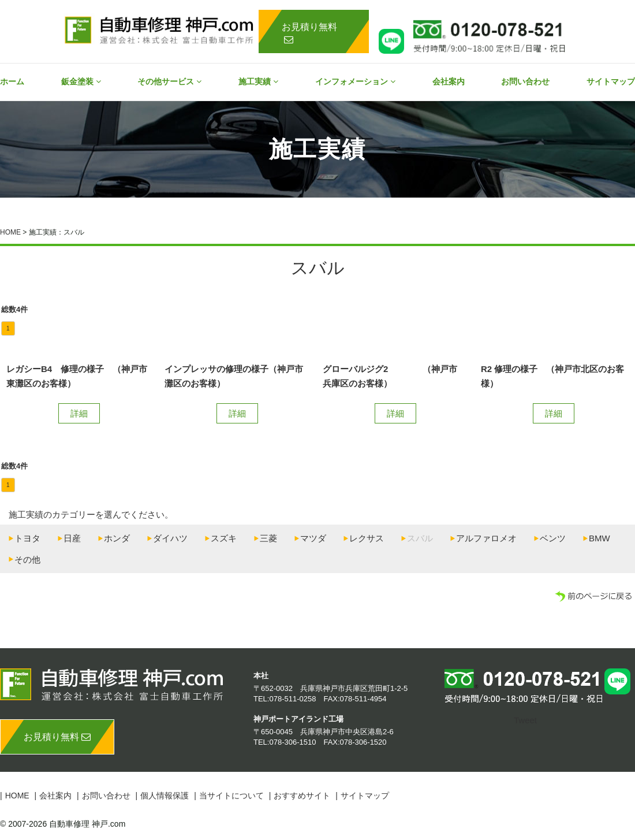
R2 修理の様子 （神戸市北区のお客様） (552, 376)
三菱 (268, 538)
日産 (72, 538)
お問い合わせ (525, 81)
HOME (10, 232)
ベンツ (553, 538)
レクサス (367, 538)
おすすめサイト (302, 796)
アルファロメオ (486, 538)
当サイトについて (231, 796)
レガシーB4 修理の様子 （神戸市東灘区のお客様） (77, 376)
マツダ (313, 538)
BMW (599, 538)
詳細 (79, 413)
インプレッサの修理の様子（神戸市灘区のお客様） (234, 376)
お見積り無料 (309, 33)
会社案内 (449, 81)
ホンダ (117, 538)
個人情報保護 (165, 796)
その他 (27, 560)
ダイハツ (170, 538)
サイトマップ (611, 81)
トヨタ (27, 538)
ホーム (12, 81)
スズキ (224, 538)
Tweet (525, 720)
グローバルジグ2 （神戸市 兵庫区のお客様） (394, 376)
